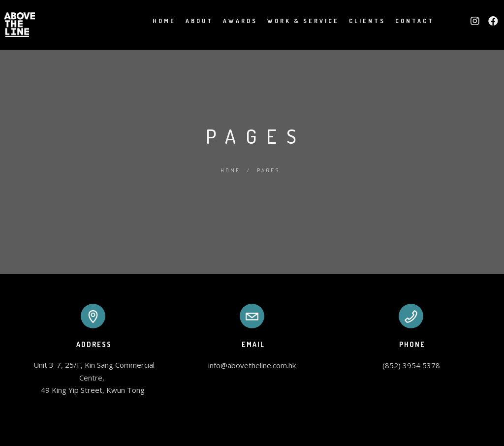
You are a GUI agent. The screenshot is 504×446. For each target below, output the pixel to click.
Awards (229, 21)
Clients (356, 21)
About (188, 21)
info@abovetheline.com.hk (252, 365)
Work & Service (292, 21)
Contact (403, 21)
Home (153, 21)
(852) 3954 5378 (411, 365)
